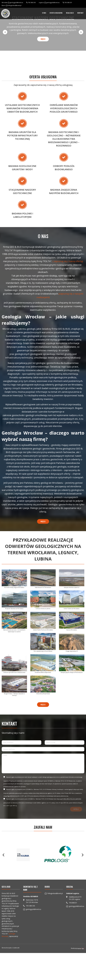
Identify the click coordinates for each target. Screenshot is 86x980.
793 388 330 (32, 3)
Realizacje (70, 13)
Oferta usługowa (56, 13)
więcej (43, 39)
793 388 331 (68, 3)
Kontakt (81, 13)
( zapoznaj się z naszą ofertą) (68, 298)
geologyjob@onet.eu (16, 3)
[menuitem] (44, 13)
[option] (43, 29)
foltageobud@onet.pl (15, 5)
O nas (44, 13)
